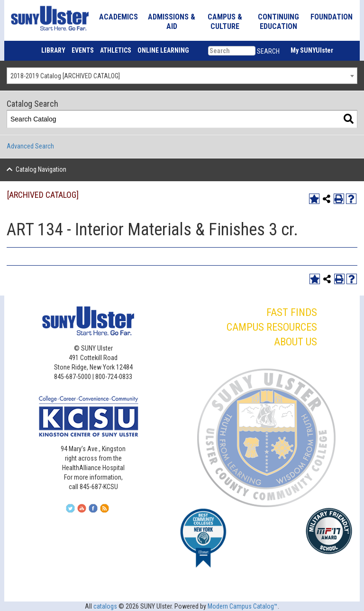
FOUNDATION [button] (332, 17)
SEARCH (268, 51)
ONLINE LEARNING (163, 50)
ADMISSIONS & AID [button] (172, 22)
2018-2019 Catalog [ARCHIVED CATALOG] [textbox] (65, 76)
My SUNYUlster (312, 50)
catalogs (105, 606)
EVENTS (83, 50)
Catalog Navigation (41, 169)
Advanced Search (30, 146)
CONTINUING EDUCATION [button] (278, 22)
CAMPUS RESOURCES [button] (272, 327)
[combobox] (182, 76)
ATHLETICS (116, 50)
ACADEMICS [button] (118, 17)
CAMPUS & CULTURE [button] (225, 22)
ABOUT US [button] (296, 342)
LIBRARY (53, 50)
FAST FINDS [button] (292, 312)
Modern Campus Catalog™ (243, 606)
